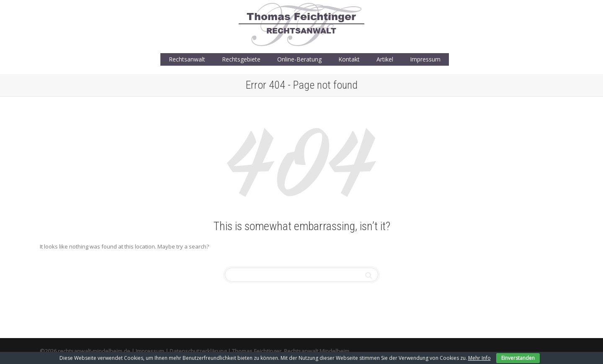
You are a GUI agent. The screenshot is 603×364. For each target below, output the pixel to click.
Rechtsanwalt (187, 59)
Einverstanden (518, 358)
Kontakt (349, 59)
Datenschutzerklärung (198, 351)
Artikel (385, 59)
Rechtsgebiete (241, 59)
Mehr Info (479, 358)
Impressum (425, 59)
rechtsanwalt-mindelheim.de (94, 351)
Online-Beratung (299, 59)
